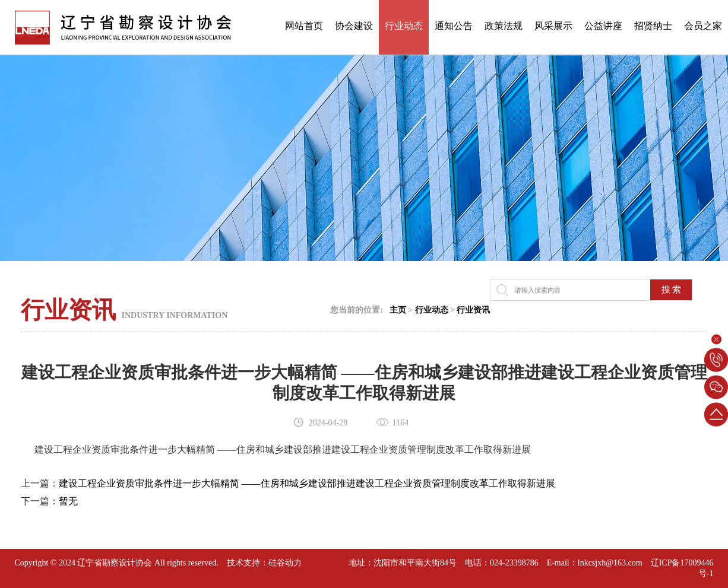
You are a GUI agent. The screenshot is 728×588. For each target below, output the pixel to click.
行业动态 (404, 26)
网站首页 (304, 26)
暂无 (68, 501)
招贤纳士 (653, 26)
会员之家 (703, 26)
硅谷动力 (285, 563)
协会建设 (354, 26)
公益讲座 (603, 26)
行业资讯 (473, 310)
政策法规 (504, 26)
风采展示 (553, 26)
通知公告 (454, 26)
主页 (398, 310)
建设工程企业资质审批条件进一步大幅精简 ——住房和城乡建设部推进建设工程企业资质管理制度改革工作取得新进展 (307, 483)
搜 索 (672, 290)
